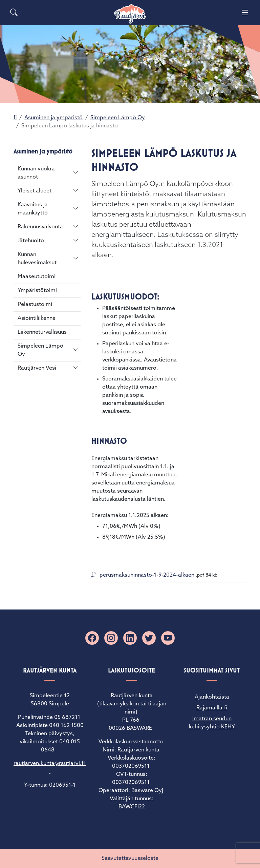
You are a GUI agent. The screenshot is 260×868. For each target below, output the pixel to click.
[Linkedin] (130, 638)
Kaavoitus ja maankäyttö (33, 209)
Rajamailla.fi (212, 708)
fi (15, 118)
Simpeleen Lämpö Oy (118, 118)
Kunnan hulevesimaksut (37, 259)
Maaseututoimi (37, 277)
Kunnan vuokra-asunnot (37, 173)
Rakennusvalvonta (40, 227)
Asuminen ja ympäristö (53, 118)
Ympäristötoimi (37, 291)
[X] (149, 638)
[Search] (14, 13)
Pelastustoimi (35, 305)
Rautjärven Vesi (37, 368)
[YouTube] (168, 638)
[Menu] (245, 13)
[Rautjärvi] (130, 14)
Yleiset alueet (35, 191)
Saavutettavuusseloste (130, 859)
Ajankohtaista (212, 697)
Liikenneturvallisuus (42, 332)
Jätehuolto (31, 241)
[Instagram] (111, 638)
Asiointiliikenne (37, 318)
